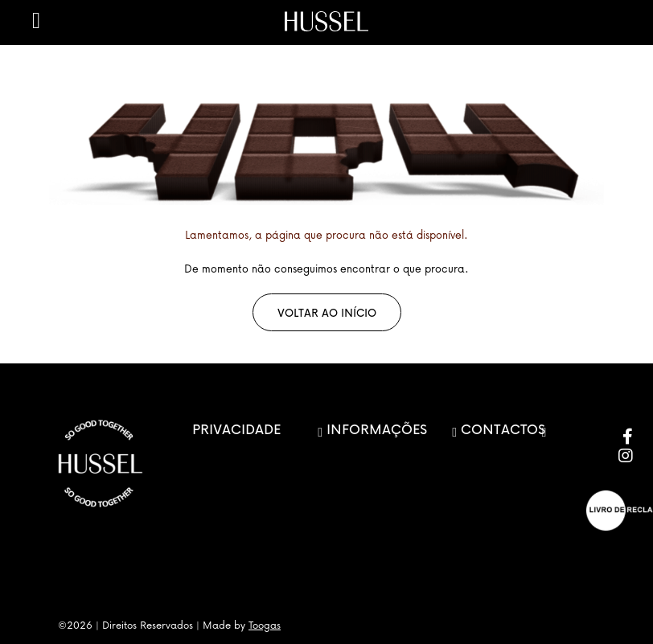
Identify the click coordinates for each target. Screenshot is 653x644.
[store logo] (326, 21)
